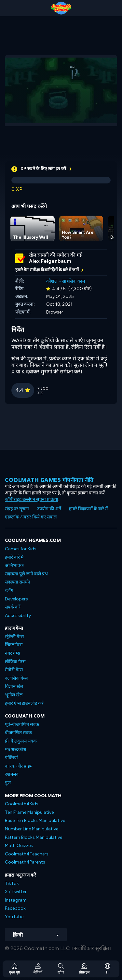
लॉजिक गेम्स (15, 662)
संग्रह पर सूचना (17, 509)
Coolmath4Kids (22, 804)
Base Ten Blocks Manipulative (35, 820)
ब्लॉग (9, 591)
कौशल (52, 281)
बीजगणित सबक (18, 733)
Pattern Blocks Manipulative (34, 837)
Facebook (15, 908)
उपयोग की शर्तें (49, 509)
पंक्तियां (11, 758)
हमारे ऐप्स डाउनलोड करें (24, 703)
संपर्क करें (13, 607)
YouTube (14, 917)
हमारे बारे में (14, 557)
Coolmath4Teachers (27, 854)
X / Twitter (16, 892)
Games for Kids (21, 549)
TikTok (12, 884)
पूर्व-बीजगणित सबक (22, 725)
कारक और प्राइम (19, 766)
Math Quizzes (19, 846)
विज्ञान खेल (14, 686)
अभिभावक (14, 565)
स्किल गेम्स (14, 645)
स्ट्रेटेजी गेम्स (14, 637)
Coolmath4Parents (25, 862)
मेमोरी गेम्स (14, 670)
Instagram (16, 900)
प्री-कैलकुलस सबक (21, 741)
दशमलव (12, 774)
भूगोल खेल (14, 695)
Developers (16, 599)
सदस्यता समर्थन (18, 582)
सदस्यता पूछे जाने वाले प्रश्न (26, 574)
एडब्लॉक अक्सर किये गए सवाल (31, 517)
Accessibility (18, 616)
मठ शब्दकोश (16, 750)
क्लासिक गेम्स (16, 678)
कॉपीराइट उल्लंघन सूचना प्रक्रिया (32, 499)
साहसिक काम (74, 281)
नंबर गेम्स (13, 653)
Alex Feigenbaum (50, 261)
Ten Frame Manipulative (29, 812)
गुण (8, 783)
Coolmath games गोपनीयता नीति (49, 480)
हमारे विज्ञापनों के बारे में (88, 509)
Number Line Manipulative (32, 829)
